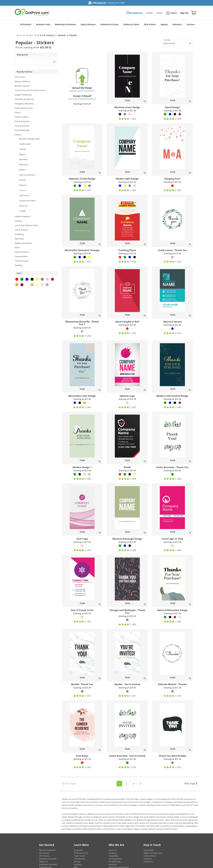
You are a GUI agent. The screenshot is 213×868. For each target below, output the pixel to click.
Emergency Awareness (24, 104)
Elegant (22, 154)
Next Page (191, 784)
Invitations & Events (110, 24)
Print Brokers (80, 859)
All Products (26, 24)
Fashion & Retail (22, 117)
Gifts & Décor (150, 24)
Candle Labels (25, 144)
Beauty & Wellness (23, 81)
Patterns (23, 185)
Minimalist (24, 165)
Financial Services (22, 121)
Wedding (19, 265)
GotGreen (113, 864)
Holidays (18, 221)
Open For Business (27, 175)
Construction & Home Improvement (30, 90)
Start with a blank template (82, 99)
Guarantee (78, 850)
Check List (43, 862)
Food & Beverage (22, 130)
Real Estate (19, 239)
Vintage (22, 211)
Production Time (81, 853)
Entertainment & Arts (24, 108)
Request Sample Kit (47, 850)
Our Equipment (115, 859)
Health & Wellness (22, 216)
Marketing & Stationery (65, 24)
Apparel (164, 24)
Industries (177, 24)
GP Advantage (115, 862)
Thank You (24, 206)
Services (191, 24)
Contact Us (148, 862)
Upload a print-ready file (82, 91)
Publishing (19, 234)
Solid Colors (24, 195)
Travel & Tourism (22, 261)
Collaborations (150, 856)
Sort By (167, 40)
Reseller (150, 13)
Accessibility (149, 850)
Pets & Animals (21, 230)
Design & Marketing (23, 95)
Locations (113, 853)
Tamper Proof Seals (27, 201)
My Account (44, 853)
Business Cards (43, 24)
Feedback (148, 859)
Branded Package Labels (29, 139)
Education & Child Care (24, 99)
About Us (113, 850)
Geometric (24, 159)
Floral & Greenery (22, 126)
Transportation (21, 256)
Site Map (78, 864)
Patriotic (23, 180)
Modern (23, 170)
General (18, 135)
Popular (22, 190)
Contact (159, 13)
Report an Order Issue (153, 853)
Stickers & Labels (131, 24)
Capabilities (114, 856)
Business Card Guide (48, 859)
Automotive (20, 77)
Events (18, 112)
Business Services (22, 86)
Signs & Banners (88, 24)
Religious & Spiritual (23, 243)
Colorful (22, 149)
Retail (17, 248)
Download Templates (48, 864)
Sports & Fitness (22, 252)
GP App (77, 862)
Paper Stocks (79, 856)
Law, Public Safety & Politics (26, 225)
